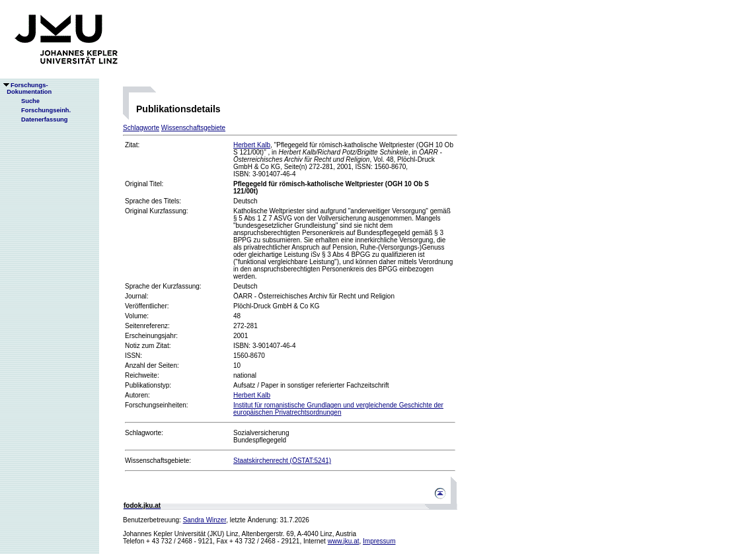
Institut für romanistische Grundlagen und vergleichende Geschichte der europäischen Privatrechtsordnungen (338, 409)
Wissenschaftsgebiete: (158, 461)
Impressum (379, 541)
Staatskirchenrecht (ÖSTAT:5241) (282, 461)
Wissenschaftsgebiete (193, 128)
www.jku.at (344, 541)
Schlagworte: (144, 433)
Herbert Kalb (252, 145)
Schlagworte (141, 128)
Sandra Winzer (205, 520)
